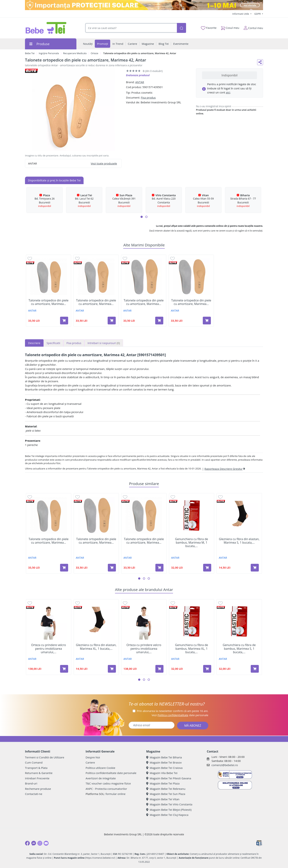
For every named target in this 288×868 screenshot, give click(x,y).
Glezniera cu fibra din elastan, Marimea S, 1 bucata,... (239, 541)
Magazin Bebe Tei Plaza (163, 783)
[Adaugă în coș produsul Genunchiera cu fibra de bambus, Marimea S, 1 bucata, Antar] (255, 669)
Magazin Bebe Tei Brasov (164, 762)
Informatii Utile (241, 14)
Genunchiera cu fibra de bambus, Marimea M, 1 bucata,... (191, 543)
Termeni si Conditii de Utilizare (45, 757)
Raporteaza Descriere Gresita (225, 469)
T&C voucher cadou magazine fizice (108, 783)
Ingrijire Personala (49, 53)
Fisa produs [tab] (74, 343)
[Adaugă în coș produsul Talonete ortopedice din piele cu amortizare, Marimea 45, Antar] (64, 321)
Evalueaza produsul (138, 75)
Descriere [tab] (34, 343)
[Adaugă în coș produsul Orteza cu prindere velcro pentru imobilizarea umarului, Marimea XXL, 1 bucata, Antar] (64, 669)
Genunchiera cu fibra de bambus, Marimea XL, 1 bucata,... (191, 649)
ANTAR (140, 82)
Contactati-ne (34, 794)
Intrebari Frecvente (37, 778)
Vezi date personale (180, 715)
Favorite (209, 28)
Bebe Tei (30, 53)
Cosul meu (230, 27)
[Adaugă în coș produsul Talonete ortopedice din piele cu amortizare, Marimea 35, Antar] (112, 321)
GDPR (258, 14)
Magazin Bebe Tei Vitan (163, 799)
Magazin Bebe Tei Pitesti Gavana (169, 778)
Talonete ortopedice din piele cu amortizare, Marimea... (48, 302)
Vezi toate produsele (104, 163)
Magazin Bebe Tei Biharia (164, 757)
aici (228, 92)
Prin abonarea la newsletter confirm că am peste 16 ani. (173, 711)
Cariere (90, 762)
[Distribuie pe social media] (260, 62)
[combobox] (131, 28)
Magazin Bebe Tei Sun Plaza (166, 794)
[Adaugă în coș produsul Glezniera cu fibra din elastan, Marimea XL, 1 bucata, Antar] (112, 669)
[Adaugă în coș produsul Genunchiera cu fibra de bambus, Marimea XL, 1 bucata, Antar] (207, 669)
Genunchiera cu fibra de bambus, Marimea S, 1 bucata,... (239, 649)
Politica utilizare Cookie (100, 768)
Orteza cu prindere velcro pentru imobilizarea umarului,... (49, 649)
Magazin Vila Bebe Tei (162, 773)
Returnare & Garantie (39, 773)
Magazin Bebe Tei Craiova (164, 768)
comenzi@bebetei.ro (225, 765)
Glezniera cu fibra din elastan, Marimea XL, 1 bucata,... (96, 647)
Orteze (94, 53)
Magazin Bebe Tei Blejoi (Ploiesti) (169, 810)
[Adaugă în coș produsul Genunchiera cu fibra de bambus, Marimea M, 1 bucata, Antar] (207, 568)
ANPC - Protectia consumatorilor (106, 789)
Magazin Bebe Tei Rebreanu (166, 789)
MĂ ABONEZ (193, 726)
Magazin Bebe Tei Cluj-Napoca (167, 815)
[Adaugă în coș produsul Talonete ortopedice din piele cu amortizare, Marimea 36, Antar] (159, 321)
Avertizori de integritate (101, 778)
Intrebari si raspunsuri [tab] (104, 343)
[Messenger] (34, 843)
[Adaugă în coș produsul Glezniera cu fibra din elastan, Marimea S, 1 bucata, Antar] (255, 568)
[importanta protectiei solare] (144, 5)
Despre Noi (93, 757)
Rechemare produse (38, 789)
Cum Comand (34, 762)
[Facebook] (27, 843)
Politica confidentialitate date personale (111, 773)
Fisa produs (148, 97)
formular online (115, 794)
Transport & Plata (36, 768)
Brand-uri (31, 783)
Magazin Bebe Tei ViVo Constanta (169, 804)
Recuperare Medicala (75, 53)
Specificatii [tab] (53, 343)
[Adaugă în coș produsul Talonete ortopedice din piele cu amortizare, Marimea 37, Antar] (207, 321)
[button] (142, 217)
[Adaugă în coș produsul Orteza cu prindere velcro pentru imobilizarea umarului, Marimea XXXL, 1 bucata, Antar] (159, 669)
